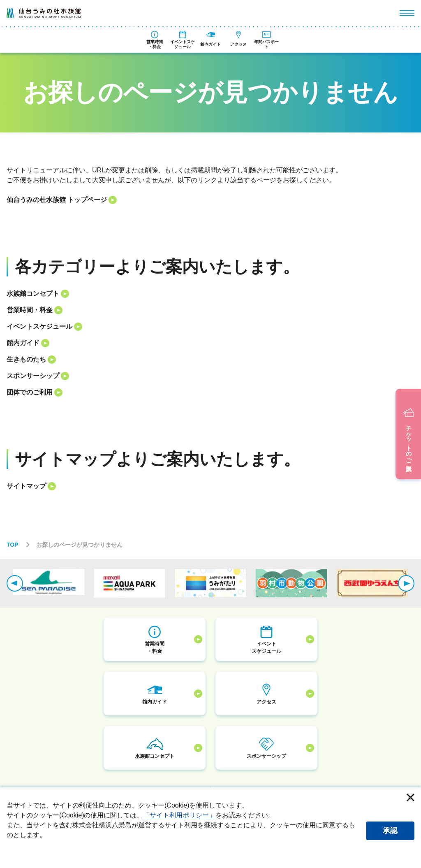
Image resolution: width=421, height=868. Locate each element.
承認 (390, 831)
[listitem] (210, 200)
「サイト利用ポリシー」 (179, 815)
